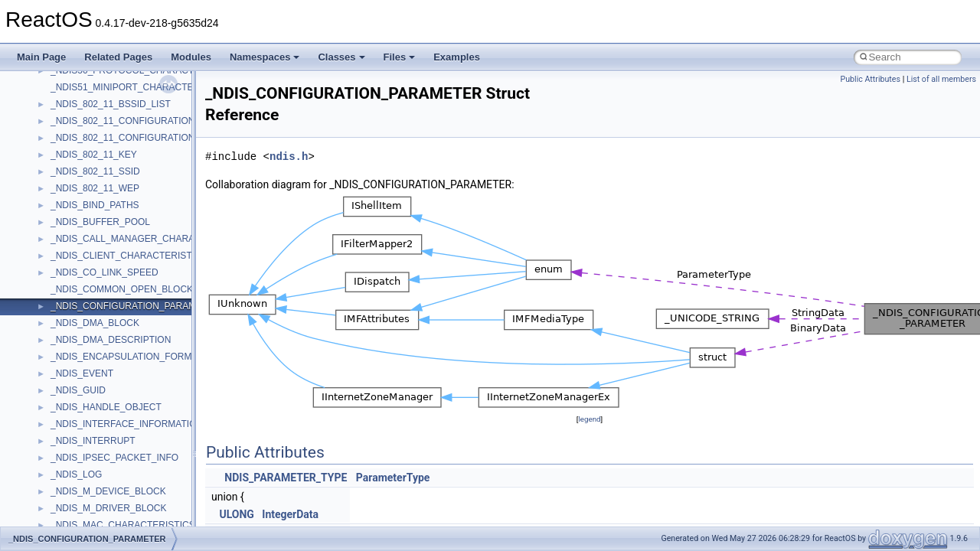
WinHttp (67, 434)
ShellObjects (76, 114)
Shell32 (66, 97)
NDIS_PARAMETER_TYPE (286, 478)
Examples (457, 57)
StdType (67, 165)
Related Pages (118, 57)
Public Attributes (870, 79)
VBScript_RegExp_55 (95, 367)
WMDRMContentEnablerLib (107, 451)
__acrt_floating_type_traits (105, 501)
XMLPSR (69, 484)
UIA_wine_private (87, 299)
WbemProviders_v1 (91, 383)
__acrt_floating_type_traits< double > (126, 518)
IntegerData (290, 514)
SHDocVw (72, 80)
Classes (341, 57)
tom (58, 232)
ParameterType (393, 478)
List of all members (941, 79)
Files (400, 57)
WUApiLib (71, 468)
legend (589, 419)
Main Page (41, 57)
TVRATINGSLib (83, 266)
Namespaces (265, 57)
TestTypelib (73, 198)
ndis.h (289, 156)
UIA (58, 282)
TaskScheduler (81, 181)
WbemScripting (82, 400)
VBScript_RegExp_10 (95, 350)
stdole (63, 148)
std (57, 131)
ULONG (236, 514)
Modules (191, 57)
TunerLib (69, 249)
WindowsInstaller (85, 417)
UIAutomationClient (90, 316)
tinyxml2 (67, 215)
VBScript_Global (84, 333)
